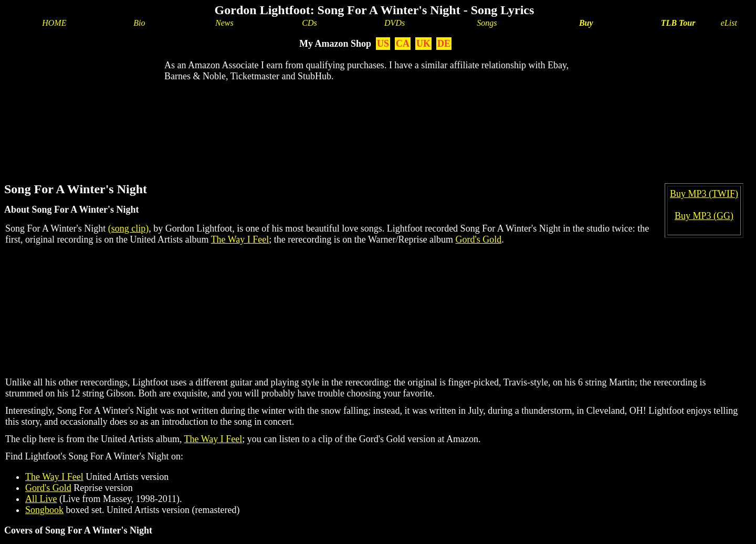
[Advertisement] (374, 124)
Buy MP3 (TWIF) (704, 194)
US (383, 44)
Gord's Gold (478, 239)
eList (729, 23)
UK (423, 44)
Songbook (44, 510)
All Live (41, 499)
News (224, 23)
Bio (139, 23)
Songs (487, 23)
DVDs (395, 23)
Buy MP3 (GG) (704, 216)
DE (444, 44)
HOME (54, 23)
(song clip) (128, 228)
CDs (309, 23)
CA (403, 44)
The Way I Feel (240, 239)
